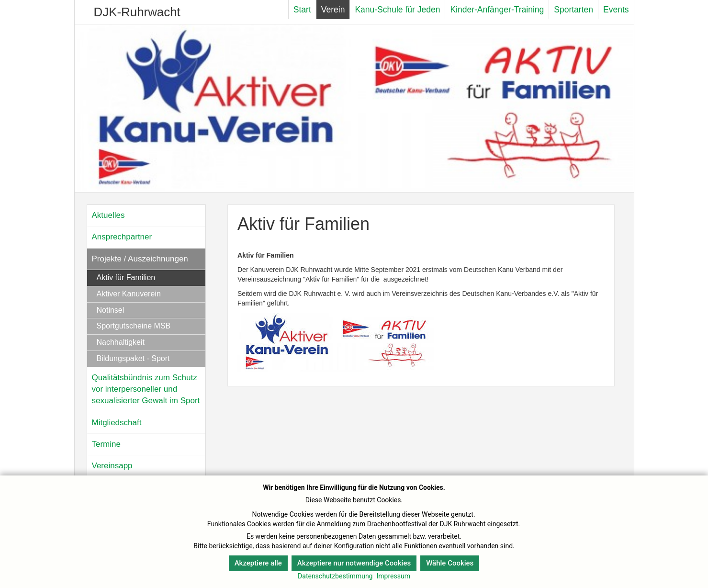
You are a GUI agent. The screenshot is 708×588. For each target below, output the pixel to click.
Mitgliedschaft (117, 423)
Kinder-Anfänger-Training (497, 10)
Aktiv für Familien (126, 277)
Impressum (393, 576)
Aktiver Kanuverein (129, 294)
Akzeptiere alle (258, 563)
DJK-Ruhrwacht (137, 12)
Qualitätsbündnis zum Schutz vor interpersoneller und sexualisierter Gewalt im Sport (146, 389)
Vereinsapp (112, 466)
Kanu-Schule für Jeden (397, 10)
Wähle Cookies (450, 563)
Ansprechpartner (122, 237)
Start (302, 10)
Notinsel (111, 310)
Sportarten (573, 10)
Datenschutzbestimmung (335, 576)
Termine (106, 444)
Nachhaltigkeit (121, 342)
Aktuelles (108, 215)
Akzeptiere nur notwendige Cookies (354, 563)
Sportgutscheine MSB (134, 326)
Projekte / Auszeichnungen (140, 259)
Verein (333, 10)
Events (616, 10)
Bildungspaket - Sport (133, 358)
